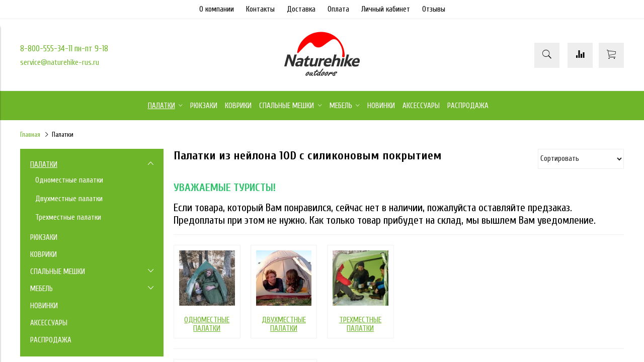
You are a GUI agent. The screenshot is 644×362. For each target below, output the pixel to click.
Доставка (301, 9)
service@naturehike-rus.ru (60, 63)
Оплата (338, 9)
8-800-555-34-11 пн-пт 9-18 (64, 49)
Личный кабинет (386, 9)
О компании (217, 9)
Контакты (260, 9)
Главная (30, 135)
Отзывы (434, 9)
